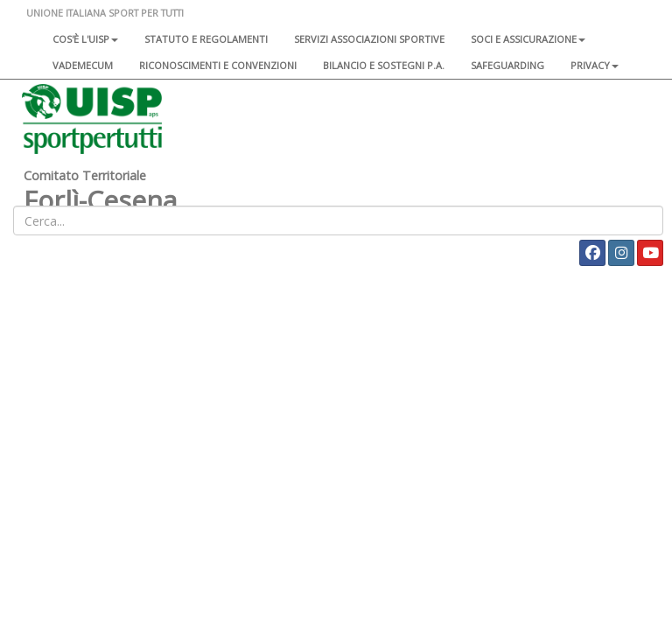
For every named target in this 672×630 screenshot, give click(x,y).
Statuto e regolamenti (206, 39)
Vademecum (83, 65)
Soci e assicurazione (528, 39)
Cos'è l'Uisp (85, 39)
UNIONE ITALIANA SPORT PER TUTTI (105, 13)
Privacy (595, 65)
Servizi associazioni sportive (369, 39)
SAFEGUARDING (507, 65)
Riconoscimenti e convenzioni (218, 65)
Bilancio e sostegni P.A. (384, 65)
